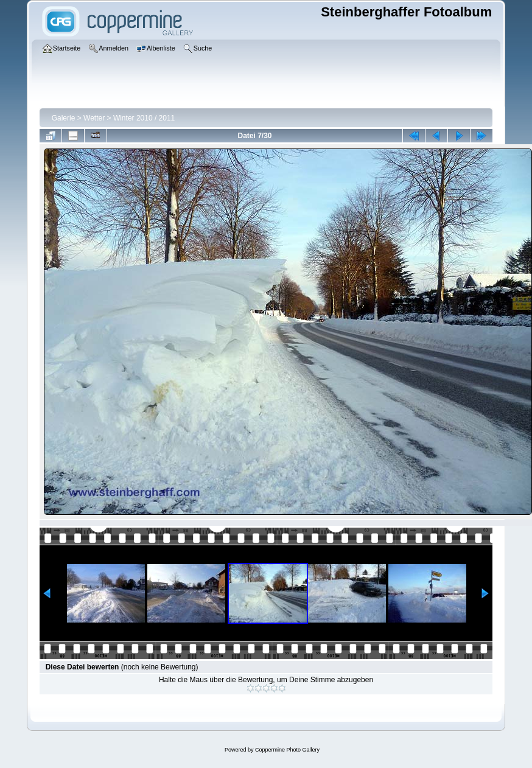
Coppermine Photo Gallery (287, 750)
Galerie (64, 118)
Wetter (94, 118)
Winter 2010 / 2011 (144, 118)
